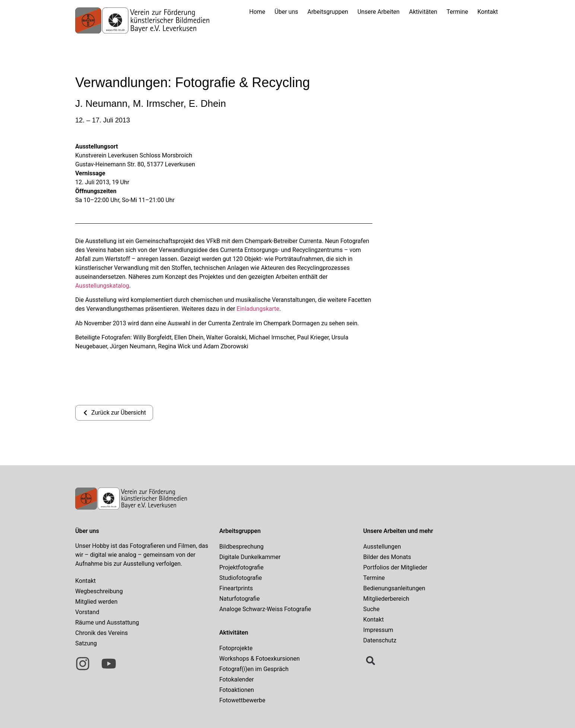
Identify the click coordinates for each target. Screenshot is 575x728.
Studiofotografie (241, 578)
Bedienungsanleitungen (394, 588)
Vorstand (87, 612)
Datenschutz (380, 640)
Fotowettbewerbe (242, 700)
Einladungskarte (258, 309)
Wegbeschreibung (99, 591)
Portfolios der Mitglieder (395, 567)
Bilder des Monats (387, 557)
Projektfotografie (242, 567)
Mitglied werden (96, 602)
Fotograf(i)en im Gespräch (254, 669)
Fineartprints (236, 588)
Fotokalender (237, 679)
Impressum (378, 630)
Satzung (86, 643)
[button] (371, 661)
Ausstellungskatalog (102, 286)
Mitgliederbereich (386, 599)
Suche (371, 609)
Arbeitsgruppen (328, 12)
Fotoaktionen (237, 690)
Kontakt (488, 12)
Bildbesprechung (242, 547)
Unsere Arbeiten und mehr (398, 531)
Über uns (286, 12)
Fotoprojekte (236, 648)
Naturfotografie (240, 599)
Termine (457, 12)
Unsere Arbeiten (379, 12)
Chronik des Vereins (101, 633)
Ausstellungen (382, 547)
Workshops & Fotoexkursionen (260, 659)
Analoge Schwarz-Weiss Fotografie (265, 609)
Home (257, 12)
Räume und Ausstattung (107, 622)
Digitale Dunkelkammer (250, 557)
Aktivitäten (423, 12)
